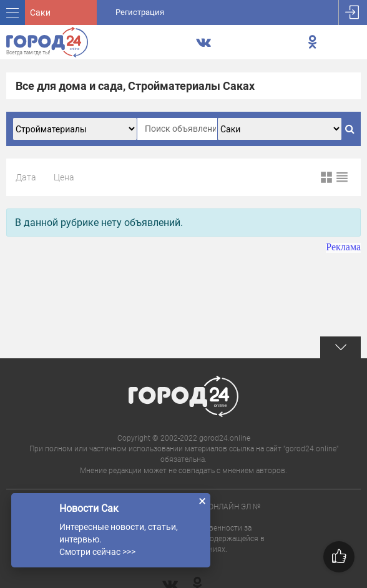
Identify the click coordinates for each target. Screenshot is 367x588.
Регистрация (140, 12)
